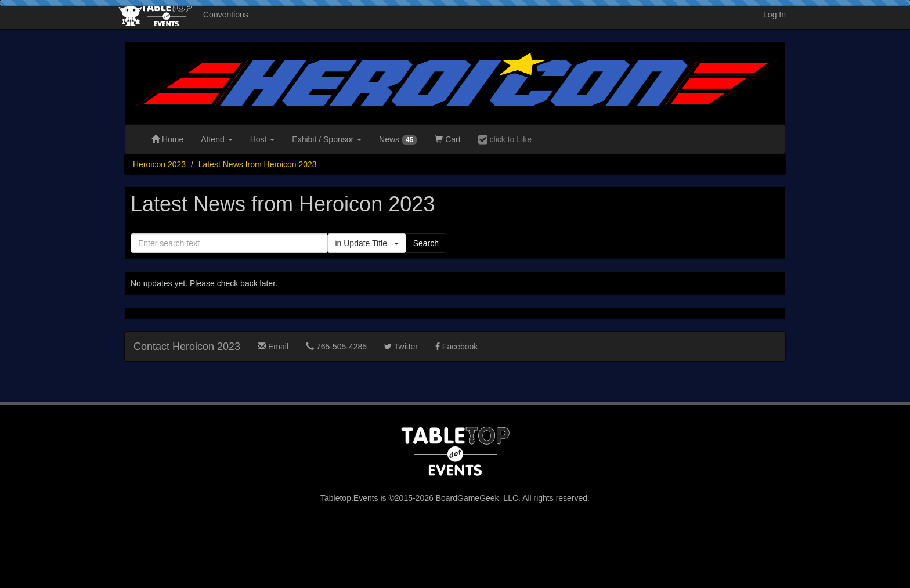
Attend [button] (216, 139)
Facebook (456, 347)
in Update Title (366, 243)
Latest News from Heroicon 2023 (258, 164)
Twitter (401, 347)
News (398, 140)
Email (273, 347)
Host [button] (263, 139)
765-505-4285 (336, 347)
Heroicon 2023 (159, 164)
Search (426, 243)
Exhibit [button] (327, 139)
